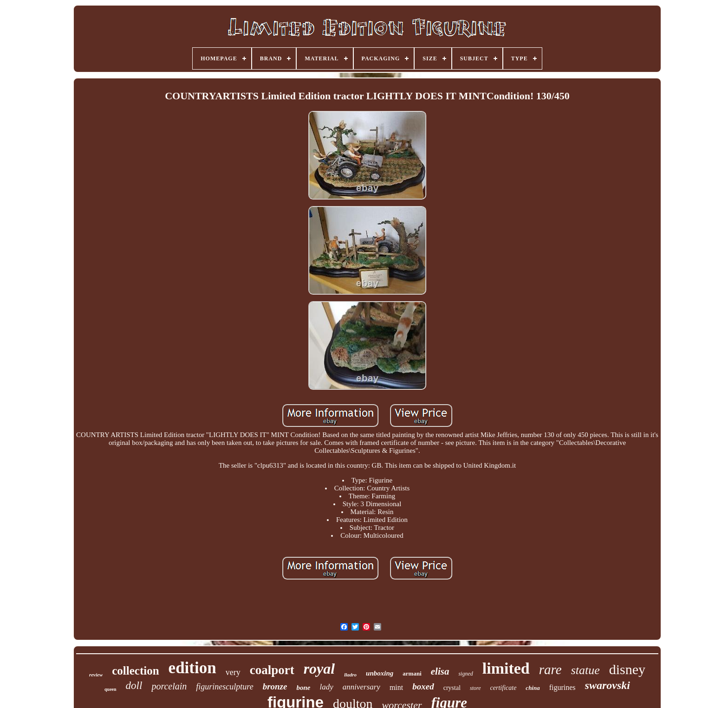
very (233, 672)
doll (134, 685)
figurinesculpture (224, 687)
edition (192, 668)
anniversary (361, 687)
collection (135, 671)
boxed (423, 686)
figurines (562, 687)
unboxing (380, 673)
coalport (272, 670)
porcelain (169, 686)
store (475, 688)
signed (465, 674)
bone (303, 688)
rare (550, 669)
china (533, 688)
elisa (440, 671)
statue (585, 670)
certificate (504, 688)
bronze (275, 686)
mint (396, 687)
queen (110, 689)
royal (319, 669)
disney (627, 669)
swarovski (608, 685)
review (96, 675)
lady (326, 687)
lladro (350, 675)
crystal (452, 688)
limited (506, 668)
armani (412, 673)
